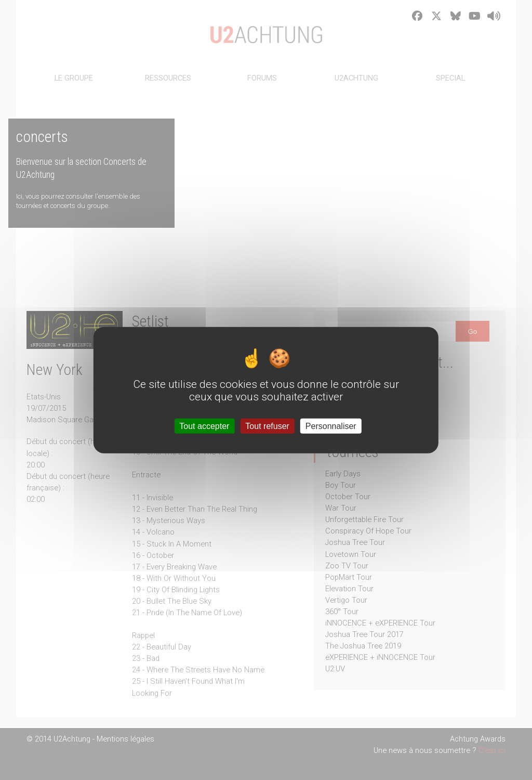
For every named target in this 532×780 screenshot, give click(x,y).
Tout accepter (204, 426)
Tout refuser (267, 426)
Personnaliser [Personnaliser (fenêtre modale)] (331, 426)
